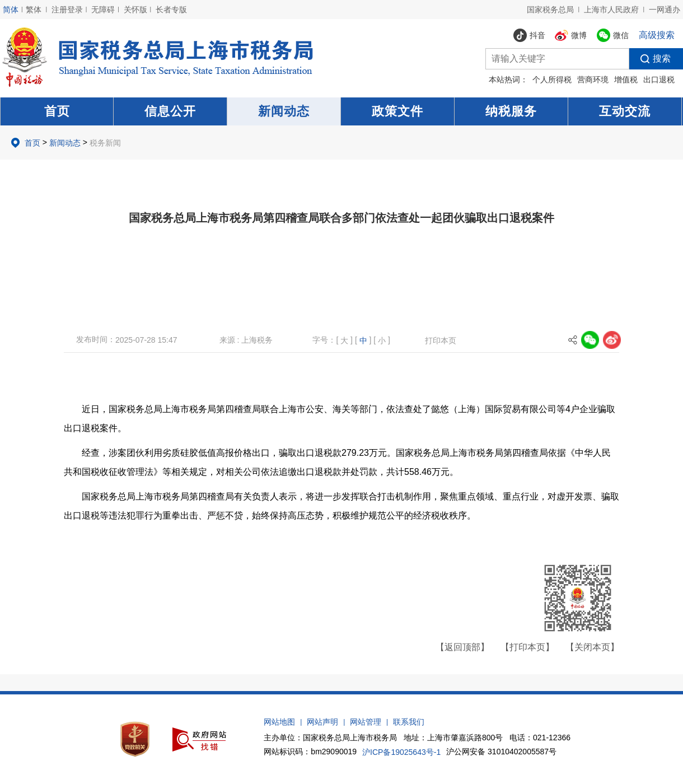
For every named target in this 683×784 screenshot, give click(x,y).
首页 (57, 111)
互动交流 (625, 111)
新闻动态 (284, 111)
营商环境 (593, 80)
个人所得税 (552, 80)
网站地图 (279, 722)
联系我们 (409, 722)
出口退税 (659, 80)
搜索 (650, 59)
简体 (11, 10)
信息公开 (170, 111)
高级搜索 (657, 35)
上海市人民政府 (611, 10)
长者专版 (171, 10)
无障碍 (103, 10)
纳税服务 (511, 111)
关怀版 (135, 10)
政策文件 (397, 111)
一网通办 (665, 10)
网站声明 (322, 722)
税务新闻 (105, 143)
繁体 (34, 10)
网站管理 (366, 722)
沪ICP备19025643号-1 (401, 752)
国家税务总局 (550, 10)
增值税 (626, 80)
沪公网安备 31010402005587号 (501, 752)
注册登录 (67, 10)
